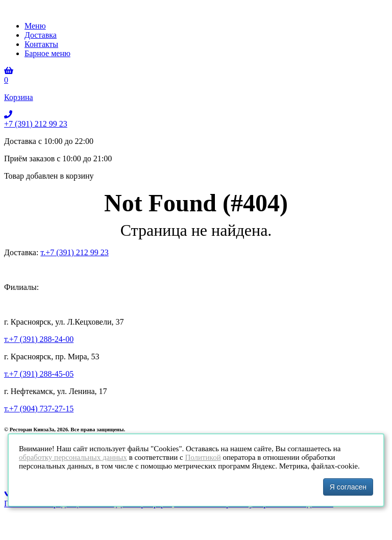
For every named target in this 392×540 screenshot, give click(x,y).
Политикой (203, 457)
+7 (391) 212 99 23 (36, 124)
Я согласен (348, 487)
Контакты (41, 44)
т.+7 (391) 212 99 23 (74, 252)
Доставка (41, 35)
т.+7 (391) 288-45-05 (39, 374)
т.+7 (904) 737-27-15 (39, 409)
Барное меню (47, 53)
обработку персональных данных (73, 457)
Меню (35, 26)
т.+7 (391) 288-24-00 (39, 339)
